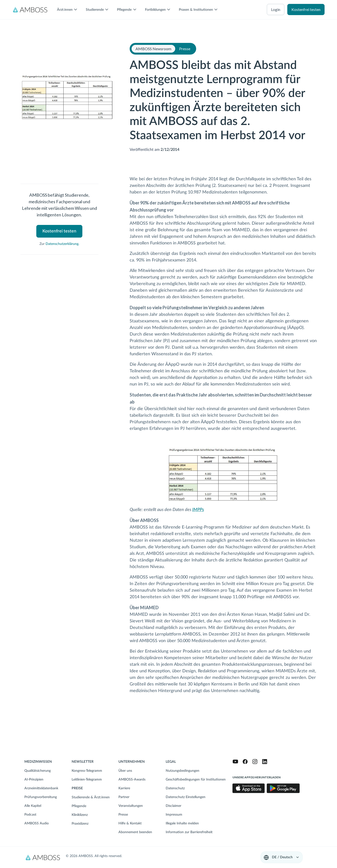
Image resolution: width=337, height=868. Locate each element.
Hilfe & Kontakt (130, 823)
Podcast (30, 815)
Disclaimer (173, 806)
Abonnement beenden (135, 832)
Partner (124, 797)
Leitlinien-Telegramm (87, 780)
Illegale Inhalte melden (182, 823)
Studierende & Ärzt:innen (91, 797)
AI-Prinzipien (34, 780)
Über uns (125, 771)
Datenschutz (175, 788)
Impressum (174, 815)
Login (276, 9)
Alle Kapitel (33, 806)
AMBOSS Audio (37, 823)
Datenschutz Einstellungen (186, 797)
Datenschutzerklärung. (62, 244)
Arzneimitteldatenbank (41, 788)
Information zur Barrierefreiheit (189, 832)
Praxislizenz (80, 824)
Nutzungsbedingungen (183, 771)
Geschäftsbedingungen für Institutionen (196, 780)
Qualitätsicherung (38, 771)
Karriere (124, 788)
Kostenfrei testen (306, 9)
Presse (123, 815)
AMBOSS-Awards (132, 780)
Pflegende (79, 806)
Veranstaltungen (131, 806)
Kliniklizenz (80, 815)
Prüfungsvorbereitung (41, 797)
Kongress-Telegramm (87, 771)
